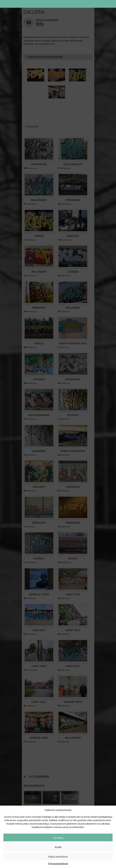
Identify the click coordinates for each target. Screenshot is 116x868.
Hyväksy (58, 838)
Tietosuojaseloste (58, 864)
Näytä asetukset (58, 856)
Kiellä (58, 847)
